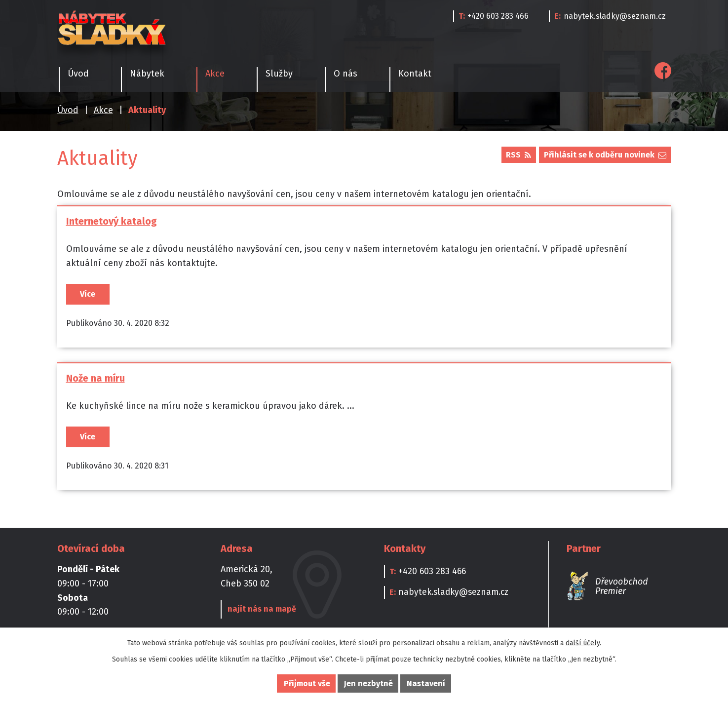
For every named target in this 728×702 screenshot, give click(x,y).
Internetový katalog (112, 221)
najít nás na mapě (260, 615)
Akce (103, 110)
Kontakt (415, 74)
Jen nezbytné (368, 683)
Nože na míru (96, 381)
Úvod (68, 110)
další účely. (583, 643)
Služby (279, 74)
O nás (345, 74)
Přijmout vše (307, 683)
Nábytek (147, 74)
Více (88, 294)
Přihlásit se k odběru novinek (605, 155)
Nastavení (426, 683)
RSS (518, 155)
